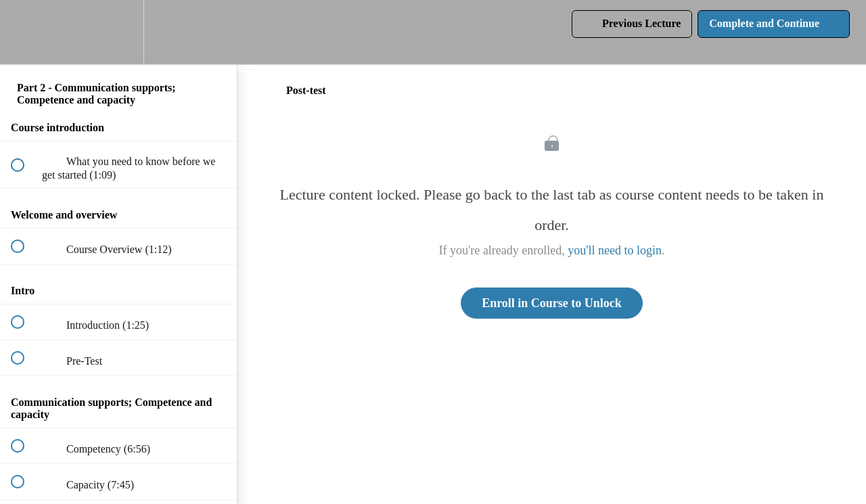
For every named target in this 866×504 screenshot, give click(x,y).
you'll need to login (615, 250)
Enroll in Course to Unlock (552, 303)
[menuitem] (118, 32)
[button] (25, 32)
